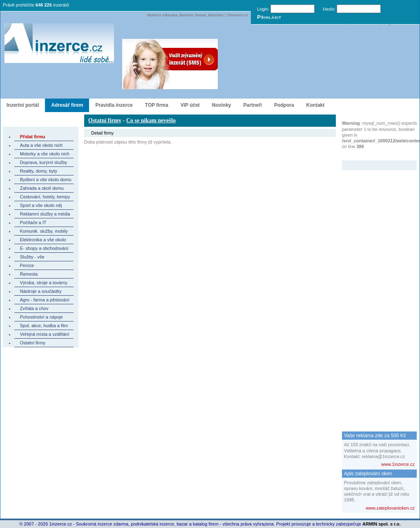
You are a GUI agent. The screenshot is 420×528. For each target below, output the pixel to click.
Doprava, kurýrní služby (44, 162)
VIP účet (190, 105)
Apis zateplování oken (368, 474)
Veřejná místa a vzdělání (45, 334)
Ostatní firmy (33, 343)
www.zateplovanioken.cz (390, 508)
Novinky (222, 105)
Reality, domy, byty (39, 171)
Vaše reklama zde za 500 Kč (375, 436)
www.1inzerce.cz (398, 464)
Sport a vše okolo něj (41, 205)
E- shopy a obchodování (44, 248)
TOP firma (157, 105)
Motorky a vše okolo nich (45, 154)
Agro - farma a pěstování (45, 300)
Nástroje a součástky (41, 291)
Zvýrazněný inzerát (373, 155)
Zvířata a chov (34, 308)
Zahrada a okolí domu (42, 188)
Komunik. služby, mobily (44, 231)
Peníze (27, 265)
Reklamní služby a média (45, 214)
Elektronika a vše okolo (43, 240)
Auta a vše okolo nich (41, 145)
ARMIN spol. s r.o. (382, 524)
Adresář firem (67, 105)
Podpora (284, 105)
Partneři (253, 105)
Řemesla (29, 274)
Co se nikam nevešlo (151, 120)
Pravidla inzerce (114, 105)
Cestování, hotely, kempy (45, 197)
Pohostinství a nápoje (41, 317)
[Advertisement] (375, 293)
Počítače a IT (33, 222)
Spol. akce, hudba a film (44, 326)
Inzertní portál (23, 105)
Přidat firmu (33, 137)
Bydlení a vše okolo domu (46, 180)
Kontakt (316, 105)
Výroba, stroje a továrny (44, 283)
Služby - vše (32, 257)
